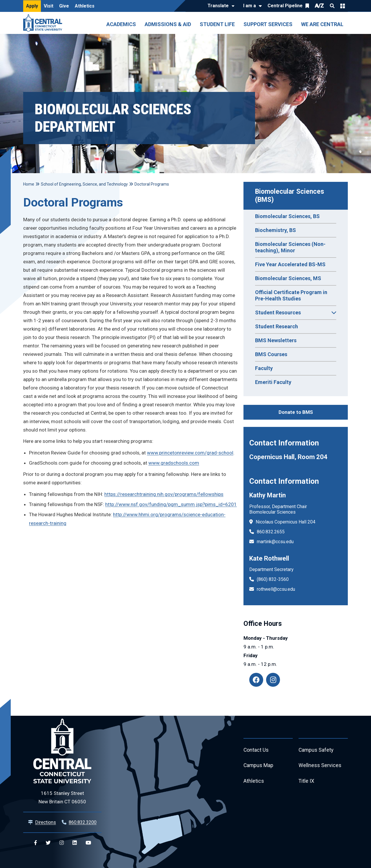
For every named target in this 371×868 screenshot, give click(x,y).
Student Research (277, 326)
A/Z (319, 6)
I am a (250, 6)
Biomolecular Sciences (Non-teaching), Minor (290, 247)
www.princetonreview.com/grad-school (190, 453)
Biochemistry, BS (275, 230)
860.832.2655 (271, 532)
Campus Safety (316, 750)
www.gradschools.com (174, 463)
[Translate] (220, 6)
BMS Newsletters (276, 340)
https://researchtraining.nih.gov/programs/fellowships (164, 494)
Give (64, 6)
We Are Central (322, 24)
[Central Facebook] (36, 843)
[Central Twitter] (48, 843)
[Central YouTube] (88, 843)
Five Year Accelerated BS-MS (290, 264)
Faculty (264, 368)
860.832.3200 (83, 822)
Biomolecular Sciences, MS (288, 278)
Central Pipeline (285, 6)
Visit (49, 6)
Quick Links (343, 6)
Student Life (217, 24)
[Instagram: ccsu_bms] (273, 680)
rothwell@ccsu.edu (276, 589)
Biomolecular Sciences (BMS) (290, 196)
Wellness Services (320, 766)
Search (332, 6)
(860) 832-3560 (273, 579)
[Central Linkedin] (75, 843)
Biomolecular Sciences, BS (287, 216)
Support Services (268, 24)
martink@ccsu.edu (275, 542)
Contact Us (256, 750)
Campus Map (259, 766)
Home (29, 184)
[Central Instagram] (62, 843)
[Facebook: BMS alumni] (256, 680)
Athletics (85, 6)
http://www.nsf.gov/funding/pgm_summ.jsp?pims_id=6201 (171, 504)
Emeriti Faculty (273, 382)
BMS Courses (271, 354)
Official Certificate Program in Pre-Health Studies (291, 295)
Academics (121, 24)
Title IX (307, 781)
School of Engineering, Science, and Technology (84, 184)
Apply (32, 6)
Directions (46, 822)
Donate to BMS (296, 412)
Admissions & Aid (168, 24)
